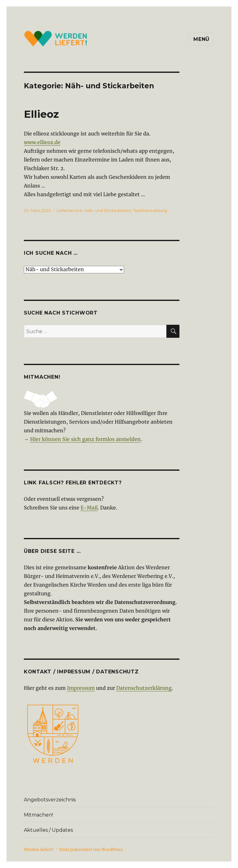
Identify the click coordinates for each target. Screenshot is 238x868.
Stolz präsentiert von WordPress (91, 850)
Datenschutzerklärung (144, 688)
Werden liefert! (39, 850)
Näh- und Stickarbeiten (108, 210)
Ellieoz (41, 114)
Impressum (81, 688)
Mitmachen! (38, 815)
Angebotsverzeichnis (50, 800)
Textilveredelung (150, 210)
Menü (201, 39)
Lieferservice (70, 210)
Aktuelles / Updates (48, 830)
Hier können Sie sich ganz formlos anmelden (85, 439)
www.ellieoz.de (42, 142)
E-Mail (89, 508)
